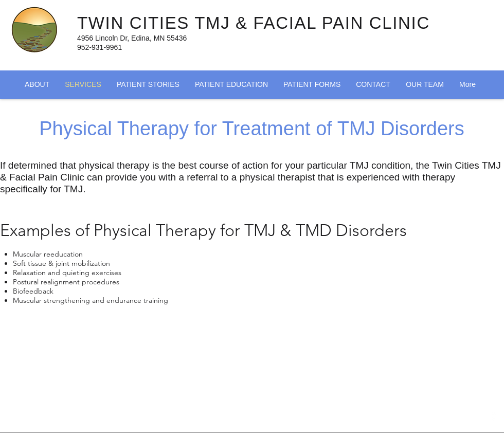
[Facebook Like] (211, 420)
